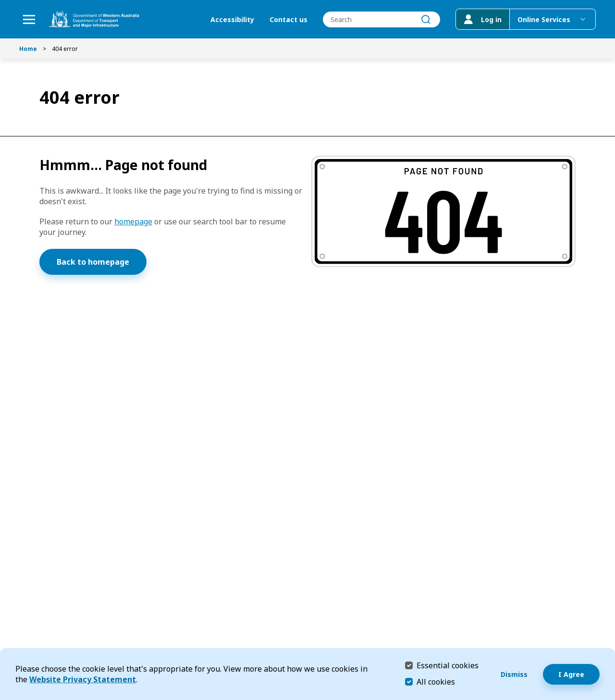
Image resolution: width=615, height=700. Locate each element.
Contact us (289, 19)
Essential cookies (448, 665)
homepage (133, 221)
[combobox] (381, 19)
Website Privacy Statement (83, 679)
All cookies (436, 682)
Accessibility (232, 19)
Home (28, 49)
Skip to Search (3, 3)
